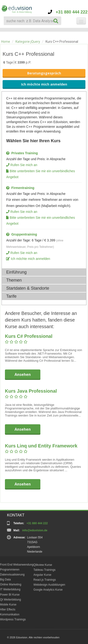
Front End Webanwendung (17, 565)
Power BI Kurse (10, 595)
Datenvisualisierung (12, 575)
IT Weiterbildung (10, 589)
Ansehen (23, 374)
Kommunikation (10, 614)
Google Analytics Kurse (48, 590)
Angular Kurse (42, 575)
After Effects (8, 610)
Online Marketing (11, 584)
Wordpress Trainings (13, 619)
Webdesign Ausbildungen (49, 585)
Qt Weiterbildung (10, 600)
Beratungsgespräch (44, 73)
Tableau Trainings (45, 570)
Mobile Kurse (8, 605)
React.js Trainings (45, 580)
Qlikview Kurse (43, 565)
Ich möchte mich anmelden (44, 84)
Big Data (5, 580)
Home (6, 42)
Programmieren (10, 570)
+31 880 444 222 (68, 12)
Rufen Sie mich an (24, 165)
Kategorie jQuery (28, 42)
